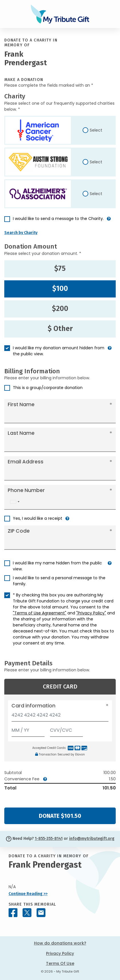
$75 (60, 269)
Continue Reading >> (28, 894)
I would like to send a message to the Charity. (58, 219)
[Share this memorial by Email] (41, 913)
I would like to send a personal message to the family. (59, 581)
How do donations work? (60, 943)
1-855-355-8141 (49, 839)
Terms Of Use (60, 963)
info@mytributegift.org (92, 839)
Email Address (26, 462)
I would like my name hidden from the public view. (57, 566)
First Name (21, 404)
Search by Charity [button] (21, 233)
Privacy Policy (60, 953)
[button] (109, 221)
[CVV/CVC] (67, 729)
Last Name (21, 433)
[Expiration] (28, 729)
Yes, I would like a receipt (38, 518)
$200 (60, 309)
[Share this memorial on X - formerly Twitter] (27, 913)
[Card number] (60, 717)
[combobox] (15, 502)
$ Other (60, 329)
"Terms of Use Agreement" (40, 613)
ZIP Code (19, 531)
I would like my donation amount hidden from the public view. (59, 351)
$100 (60, 289)
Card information (33, 706)
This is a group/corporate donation (48, 388)
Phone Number (26, 490)
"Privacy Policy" (91, 613)
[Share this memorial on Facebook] (13, 913)
